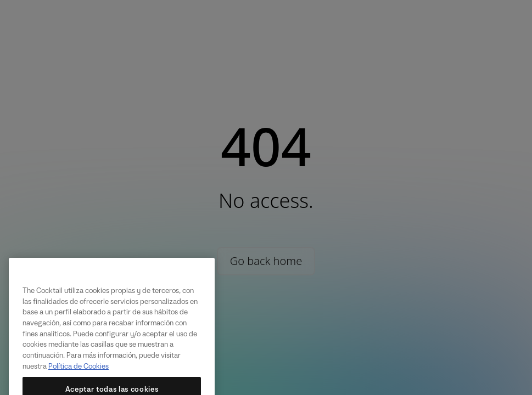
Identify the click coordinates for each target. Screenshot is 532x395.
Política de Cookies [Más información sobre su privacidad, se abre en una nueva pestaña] (79, 374)
